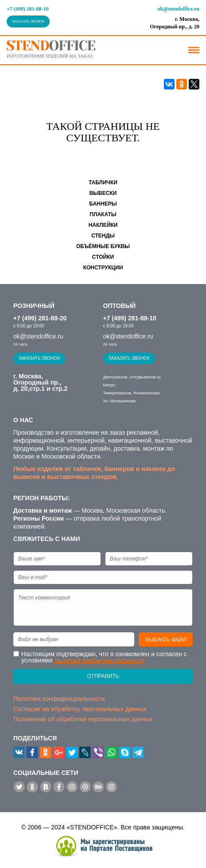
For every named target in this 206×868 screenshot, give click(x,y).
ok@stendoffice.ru (179, 9)
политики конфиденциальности (99, 660)
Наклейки (103, 225)
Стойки (103, 257)
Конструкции (103, 268)
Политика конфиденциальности (59, 699)
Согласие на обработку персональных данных (80, 709)
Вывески (103, 193)
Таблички (103, 183)
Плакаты (103, 214)
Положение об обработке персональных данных (83, 719)
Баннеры (103, 204)
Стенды (103, 236)
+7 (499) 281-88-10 (28, 9)
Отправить (103, 676)
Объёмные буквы (103, 246)
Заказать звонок (28, 21)
